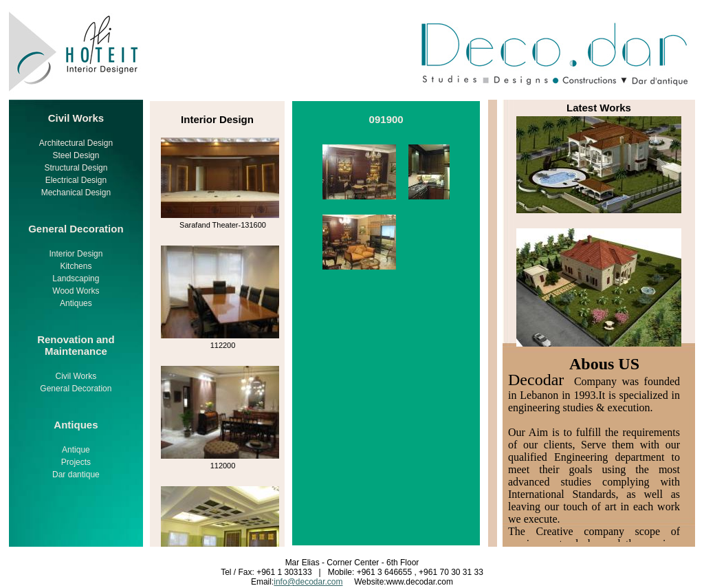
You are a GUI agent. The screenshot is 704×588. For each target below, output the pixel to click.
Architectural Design (76, 143)
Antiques (76, 303)
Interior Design (76, 254)
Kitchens (76, 266)
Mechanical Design (76, 193)
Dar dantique (76, 475)
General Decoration (76, 389)
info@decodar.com (308, 582)
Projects (76, 462)
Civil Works (76, 376)
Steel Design (76, 155)
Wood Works (76, 291)
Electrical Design (76, 180)
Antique (76, 450)
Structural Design (76, 168)
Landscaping (76, 279)
